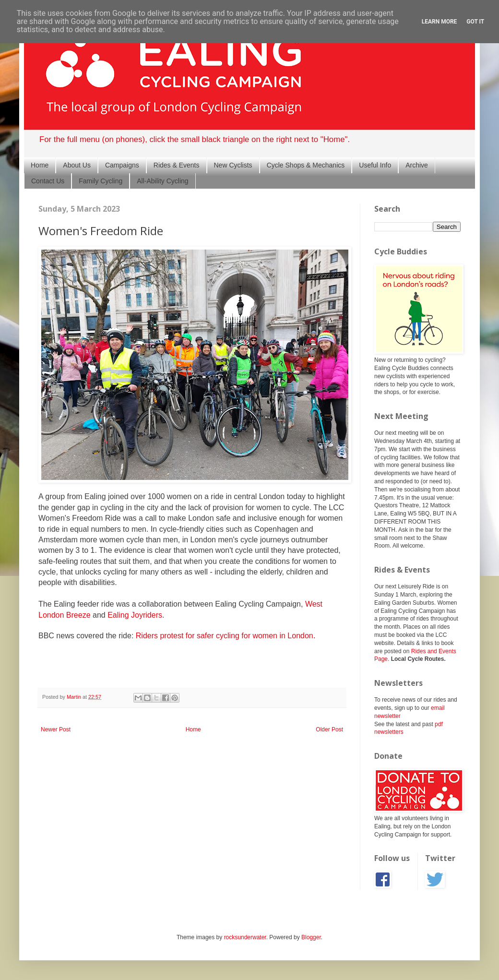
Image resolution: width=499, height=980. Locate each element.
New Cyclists (233, 165)
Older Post (329, 729)
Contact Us (48, 181)
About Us (77, 165)
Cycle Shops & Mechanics (306, 165)
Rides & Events (177, 165)
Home (40, 165)
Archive (417, 165)
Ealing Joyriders (135, 615)
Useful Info (375, 165)
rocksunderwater (245, 937)
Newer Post (56, 729)
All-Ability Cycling (162, 181)
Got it (475, 22)
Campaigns (122, 165)
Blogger (311, 937)
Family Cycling (101, 181)
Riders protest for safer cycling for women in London (225, 636)
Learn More (440, 22)
